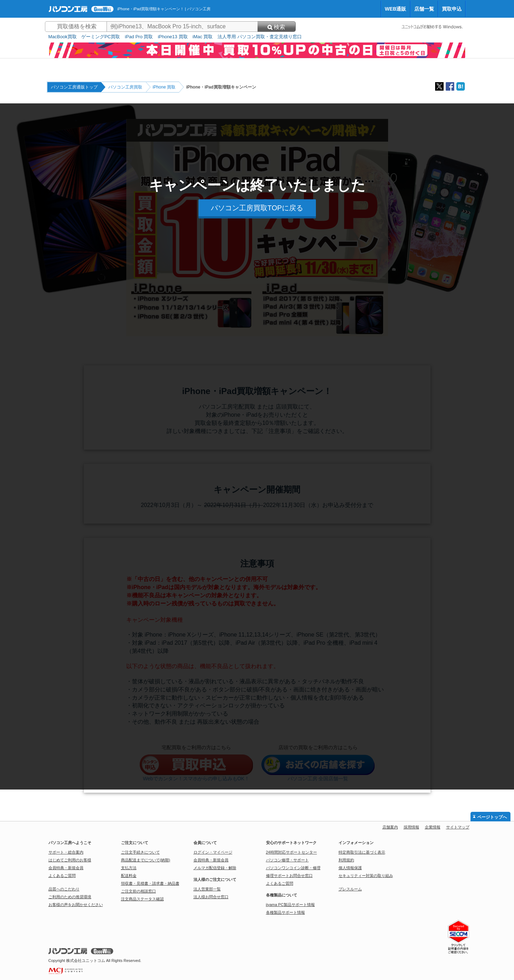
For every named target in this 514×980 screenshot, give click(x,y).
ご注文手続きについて (140, 852)
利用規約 (346, 860)
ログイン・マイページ (213, 852)
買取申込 (452, 9)
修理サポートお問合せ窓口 (289, 876)
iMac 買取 (203, 37)
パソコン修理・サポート (287, 860)
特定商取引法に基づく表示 (362, 852)
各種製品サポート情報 (285, 912)
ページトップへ (492, 817)
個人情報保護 (350, 868)
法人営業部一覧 (207, 889)
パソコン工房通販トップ (74, 87)
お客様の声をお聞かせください (76, 905)
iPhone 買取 (164, 87)
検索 (276, 27)
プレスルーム (350, 889)
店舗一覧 (424, 9)
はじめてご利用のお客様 (70, 860)
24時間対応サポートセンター (291, 852)
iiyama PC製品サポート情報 (290, 905)
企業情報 (433, 827)
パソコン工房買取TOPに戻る (257, 208)
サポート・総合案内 (66, 852)
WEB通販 (396, 9)
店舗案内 (390, 827)
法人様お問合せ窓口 (211, 897)
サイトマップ (458, 827)
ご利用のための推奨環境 (70, 897)
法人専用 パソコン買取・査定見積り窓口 (260, 37)
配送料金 (129, 876)
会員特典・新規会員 (66, 868)
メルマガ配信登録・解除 (215, 868)
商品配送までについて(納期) (146, 860)
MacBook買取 (63, 37)
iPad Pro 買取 (139, 37)
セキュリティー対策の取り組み (366, 876)
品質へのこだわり (64, 889)
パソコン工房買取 (125, 87)
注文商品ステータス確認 (142, 899)
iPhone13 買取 (173, 37)
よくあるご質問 (62, 876)
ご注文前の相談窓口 (138, 891)
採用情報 (411, 827)
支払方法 (129, 868)
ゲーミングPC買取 (101, 37)
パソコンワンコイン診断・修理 (293, 868)
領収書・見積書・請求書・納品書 (150, 883)
